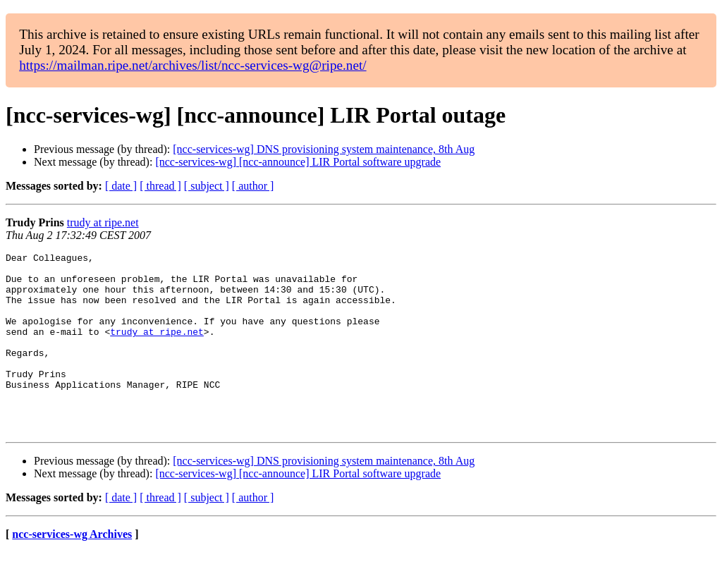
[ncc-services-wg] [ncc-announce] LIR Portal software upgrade (298, 162)
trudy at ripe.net (103, 222)
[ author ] (253, 186)
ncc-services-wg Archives (72, 570)
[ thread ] (160, 186)
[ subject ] (207, 186)
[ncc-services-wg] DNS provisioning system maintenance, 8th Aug (324, 149)
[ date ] (121, 186)
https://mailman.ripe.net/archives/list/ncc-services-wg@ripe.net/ (192, 65)
